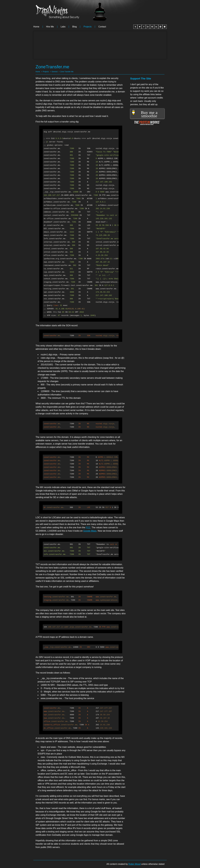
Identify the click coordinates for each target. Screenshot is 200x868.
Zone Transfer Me (67, 72)
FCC (88, 527)
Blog (74, 27)
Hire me (50, 27)
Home (36, 27)
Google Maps (90, 531)
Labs (63, 27)
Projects (87, 27)
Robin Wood (135, 864)
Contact (102, 27)
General (55, 72)
